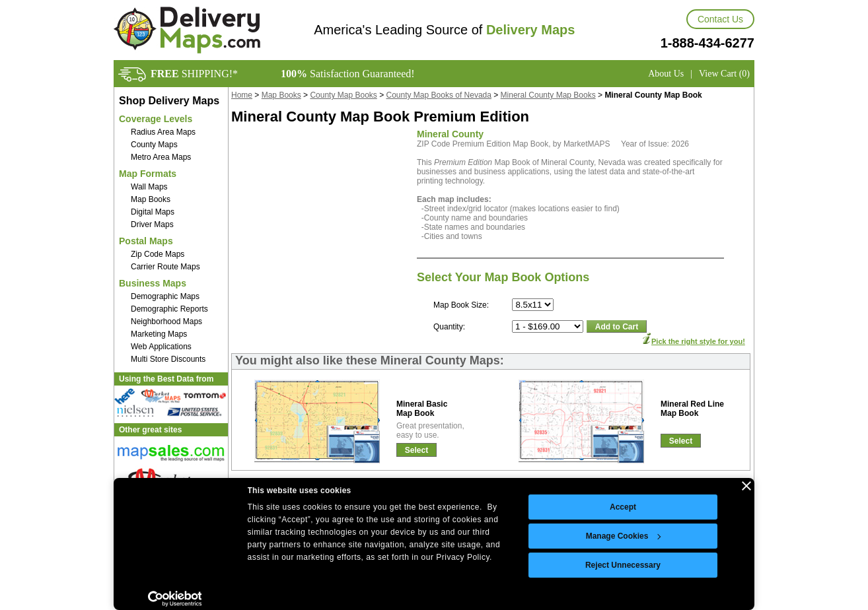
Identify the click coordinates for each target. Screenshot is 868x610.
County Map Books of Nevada (439, 95)
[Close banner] (746, 486)
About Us (666, 74)
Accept (623, 507)
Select (416, 450)
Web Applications (161, 347)
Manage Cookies (624, 536)
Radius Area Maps (163, 132)
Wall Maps (149, 187)
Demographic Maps (165, 296)
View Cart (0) (724, 74)
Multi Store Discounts (168, 359)
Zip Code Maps (158, 254)
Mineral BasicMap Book (422, 409)
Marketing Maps (159, 334)
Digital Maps (153, 212)
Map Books (151, 199)
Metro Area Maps (161, 157)
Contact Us (720, 19)
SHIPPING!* (194, 74)
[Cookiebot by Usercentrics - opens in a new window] (175, 599)
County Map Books (343, 95)
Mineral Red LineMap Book (692, 409)
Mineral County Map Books (548, 95)
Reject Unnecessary (623, 565)
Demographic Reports (169, 309)
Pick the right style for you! (698, 341)
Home (242, 95)
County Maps (154, 145)
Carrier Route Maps (165, 267)
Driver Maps (152, 224)
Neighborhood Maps (166, 322)
